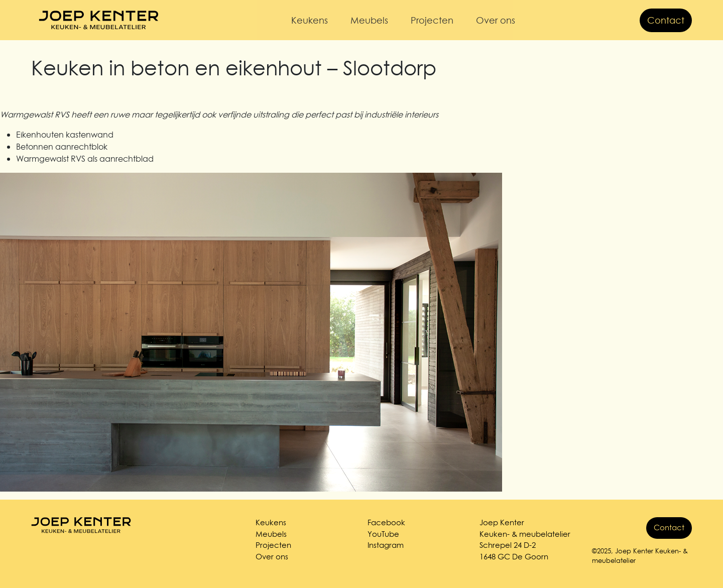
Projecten (432, 20)
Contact (666, 20)
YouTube (383, 534)
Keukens (310, 20)
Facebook (386, 522)
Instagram (386, 545)
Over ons (496, 20)
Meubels (369, 20)
